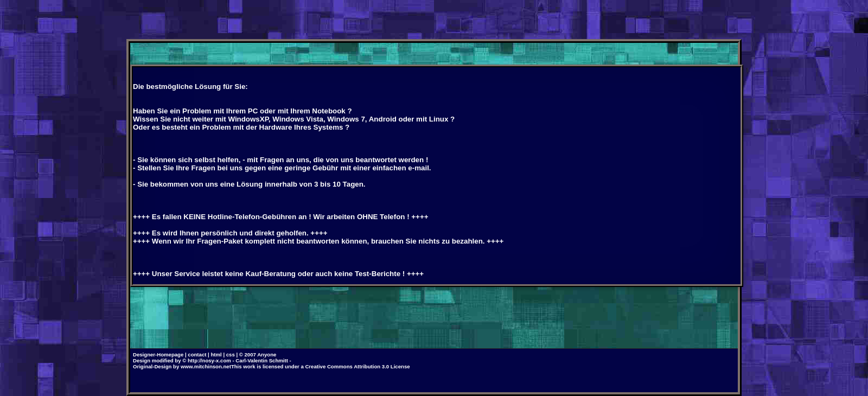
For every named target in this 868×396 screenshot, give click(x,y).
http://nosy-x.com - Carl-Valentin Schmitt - (240, 360)
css (231, 355)
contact (197, 355)
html (216, 355)
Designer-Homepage (158, 355)
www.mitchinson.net (206, 366)
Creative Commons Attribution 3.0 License (357, 366)
